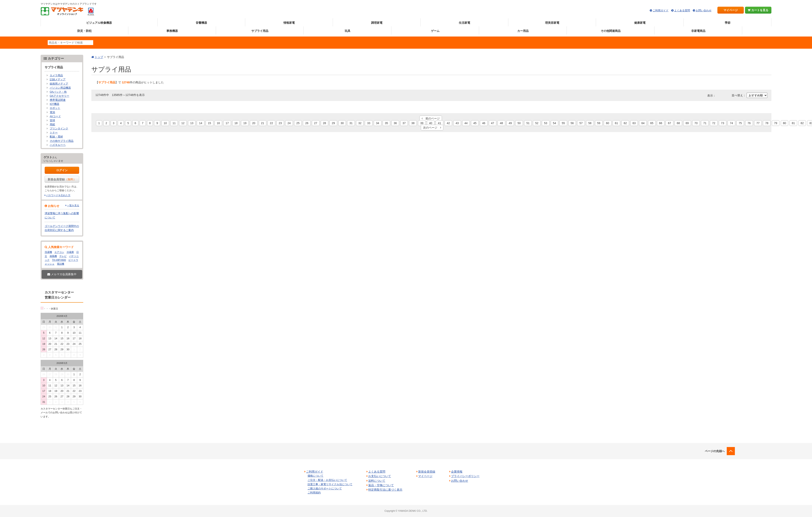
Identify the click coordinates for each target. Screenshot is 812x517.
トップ (99, 57)
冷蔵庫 (70, 252)
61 (617, 123)
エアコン (59, 252)
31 (351, 123)
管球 (52, 120)
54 (555, 123)
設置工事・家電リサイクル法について (330, 484)
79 (776, 123)
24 (289, 123)
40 (431, 123)
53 (546, 123)
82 (802, 123)
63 (634, 123)
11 (174, 123)
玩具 (348, 31)
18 (236, 123)
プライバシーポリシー (465, 476)
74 (731, 123)
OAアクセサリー (59, 96)
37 (404, 123)
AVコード (55, 116)
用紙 (52, 125)
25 (298, 123)
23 (280, 123)
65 (652, 123)
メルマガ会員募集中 (62, 274)
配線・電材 (56, 137)
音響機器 (201, 23)
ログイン (62, 170)
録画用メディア (59, 84)
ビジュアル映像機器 (99, 23)
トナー (54, 133)
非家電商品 (698, 31)
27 (316, 123)
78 (767, 123)
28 (325, 123)
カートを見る (758, 10)
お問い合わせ (704, 10)
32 (360, 123)
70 (696, 123)
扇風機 (53, 256)
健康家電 (640, 23)
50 (519, 123)
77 (758, 123)
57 (581, 123)
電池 (52, 112)
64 (643, 123)
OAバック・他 (58, 92)
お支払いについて (380, 476)
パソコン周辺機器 (60, 88)
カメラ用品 (56, 75)
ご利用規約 (314, 493)
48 (501, 123)
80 (785, 123)
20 (254, 123)
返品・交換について (381, 485)
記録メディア (58, 80)
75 (740, 123)
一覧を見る (73, 205)
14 (201, 123)
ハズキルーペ (58, 145)
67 (669, 123)
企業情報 (457, 472)
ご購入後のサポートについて (325, 489)
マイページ (731, 10)
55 (563, 123)
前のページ (431, 118)
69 (687, 123)
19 (245, 123)
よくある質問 (682, 10)
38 (413, 123)
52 (537, 123)
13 (192, 123)
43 (457, 123)
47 (493, 123)
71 (705, 123)
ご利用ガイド (661, 10)
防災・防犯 (84, 31)
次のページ (432, 128)
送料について (377, 481)
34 (378, 123)
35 (387, 123)
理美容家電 (552, 23)
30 (342, 123)
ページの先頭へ (715, 451)
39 (422, 123)
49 (510, 123)
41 (439, 123)
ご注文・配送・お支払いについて (327, 480)
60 (608, 123)
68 (678, 123)
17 (227, 123)
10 (165, 123)
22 (271, 123)
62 (625, 123)
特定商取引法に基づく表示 (385, 490)
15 (209, 123)
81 (793, 123)
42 (448, 123)
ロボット (55, 108)
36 (395, 123)
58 (590, 123)
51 (528, 123)
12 (183, 123)
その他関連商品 (611, 31)
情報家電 (289, 23)
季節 (728, 23)
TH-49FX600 (59, 260)
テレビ (63, 256)
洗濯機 (48, 252)
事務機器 (172, 31)
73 (723, 123)
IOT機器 (55, 104)
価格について (315, 476)
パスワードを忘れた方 (58, 195)
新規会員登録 (62, 179)
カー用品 (523, 31)
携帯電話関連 (58, 100)
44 (466, 123)
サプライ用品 (260, 31)
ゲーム (435, 31)
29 (333, 123)
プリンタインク (59, 129)
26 (307, 123)
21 (263, 123)
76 (749, 123)
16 (218, 123)
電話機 (60, 264)
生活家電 (464, 23)
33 (369, 123)
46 (484, 123)
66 (661, 123)
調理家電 (377, 23)
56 (572, 123)
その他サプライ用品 (62, 141)
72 (714, 123)
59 (599, 123)
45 (475, 123)
